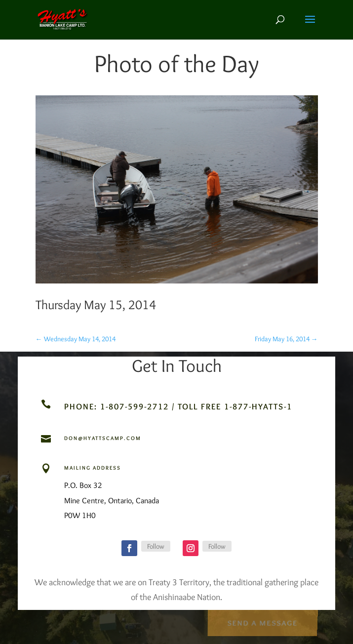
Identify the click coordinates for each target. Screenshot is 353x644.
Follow (156, 546)
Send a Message (262, 622)
